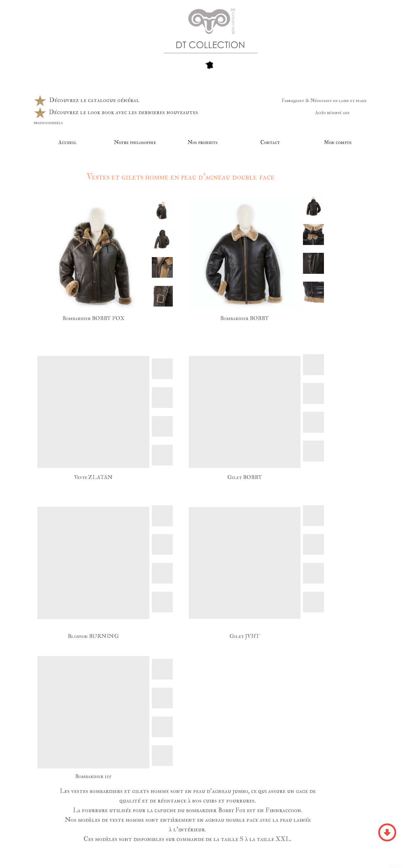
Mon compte (338, 142)
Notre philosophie (135, 142)
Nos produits (202, 142)
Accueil (67, 142)
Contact (270, 142)
